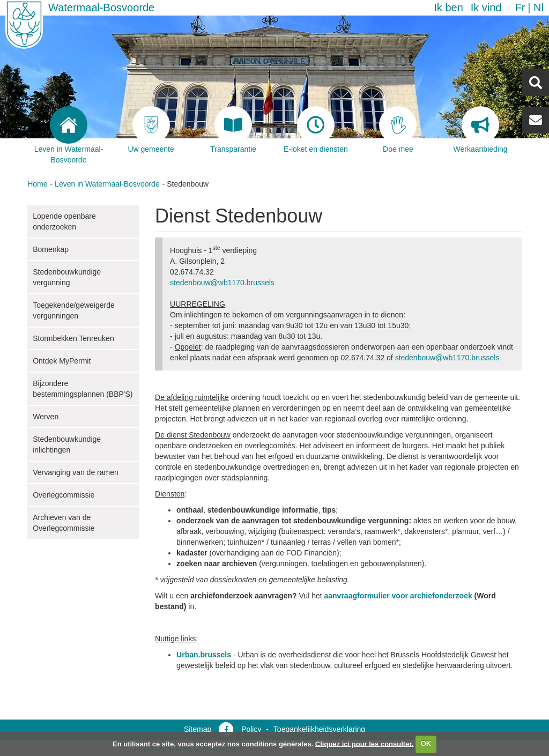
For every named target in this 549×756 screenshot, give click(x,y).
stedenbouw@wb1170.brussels (222, 283)
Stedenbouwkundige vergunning (67, 277)
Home (37, 184)
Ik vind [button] (486, 8)
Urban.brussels (204, 655)
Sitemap (198, 729)
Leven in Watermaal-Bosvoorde (107, 184)
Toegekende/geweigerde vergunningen (74, 310)
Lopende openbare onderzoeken (64, 221)
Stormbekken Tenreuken (73, 338)
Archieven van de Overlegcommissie (64, 523)
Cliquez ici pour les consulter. (365, 743)
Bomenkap (51, 249)
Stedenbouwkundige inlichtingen (67, 444)
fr (520, 8)
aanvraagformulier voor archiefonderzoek (399, 596)
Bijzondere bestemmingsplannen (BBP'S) (83, 389)
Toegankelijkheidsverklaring (319, 729)
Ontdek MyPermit (62, 361)
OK (426, 743)
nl (539, 8)
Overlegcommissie (64, 495)
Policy (251, 729)
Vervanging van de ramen (76, 472)
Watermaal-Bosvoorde (101, 8)
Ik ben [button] (448, 8)
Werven (46, 417)
